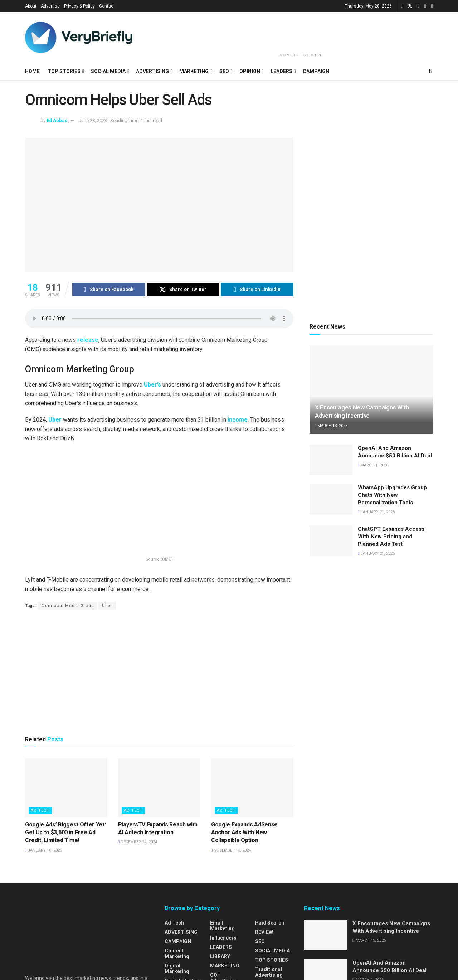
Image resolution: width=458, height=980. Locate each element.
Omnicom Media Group (68, 606)
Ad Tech (40, 811)
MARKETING (194, 71)
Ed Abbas (57, 120)
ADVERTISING (152, 71)
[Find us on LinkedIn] (418, 6)
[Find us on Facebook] (402, 6)
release (88, 340)
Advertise (50, 6)
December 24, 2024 (138, 842)
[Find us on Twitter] (410, 6)
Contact (107, 6)
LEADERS (281, 71)
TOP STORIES (64, 71)
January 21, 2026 (376, 512)
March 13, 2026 (331, 426)
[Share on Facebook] (109, 290)
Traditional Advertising (269, 972)
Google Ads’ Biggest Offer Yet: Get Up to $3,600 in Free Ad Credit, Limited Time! (65, 833)
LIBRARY (220, 956)
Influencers (223, 938)
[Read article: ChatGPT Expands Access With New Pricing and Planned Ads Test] (331, 541)
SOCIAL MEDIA (108, 71)
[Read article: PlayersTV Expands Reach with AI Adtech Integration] (159, 787)
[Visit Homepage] (79, 37)
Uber (55, 420)
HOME (32, 71)
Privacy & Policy (79, 6)
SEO (224, 71)
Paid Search (270, 923)
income (238, 420)
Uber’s (152, 385)
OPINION (250, 71)
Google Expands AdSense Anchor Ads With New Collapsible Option (244, 833)
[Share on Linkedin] (257, 290)
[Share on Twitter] (183, 290)
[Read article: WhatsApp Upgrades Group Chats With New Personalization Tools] (331, 499)
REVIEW (264, 932)
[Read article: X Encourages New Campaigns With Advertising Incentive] (371, 390)
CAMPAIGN (316, 71)
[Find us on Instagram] (425, 6)
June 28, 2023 (93, 120)
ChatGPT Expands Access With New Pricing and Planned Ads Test (391, 537)
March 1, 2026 (373, 465)
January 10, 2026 (43, 850)
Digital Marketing (177, 969)
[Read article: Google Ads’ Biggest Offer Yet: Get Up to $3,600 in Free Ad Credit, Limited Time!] (66, 787)
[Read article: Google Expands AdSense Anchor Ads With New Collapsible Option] (252, 787)
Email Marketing (222, 926)
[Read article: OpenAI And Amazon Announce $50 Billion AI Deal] (331, 460)
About (31, 6)
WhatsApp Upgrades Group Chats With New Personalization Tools (392, 495)
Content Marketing (177, 954)
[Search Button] (430, 71)
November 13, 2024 (231, 850)
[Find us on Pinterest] (432, 6)
